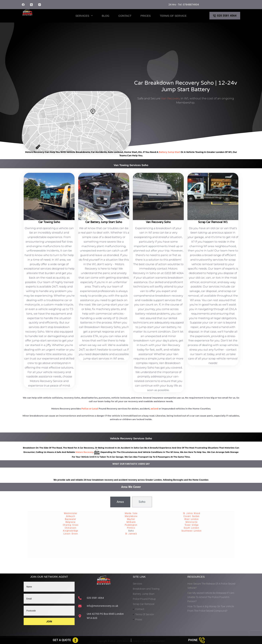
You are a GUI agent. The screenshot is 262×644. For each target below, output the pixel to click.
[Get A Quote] (65, 640)
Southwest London (191, 531)
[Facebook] (23, 5)
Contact (125, 16)
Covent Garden (191, 516)
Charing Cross (71, 525)
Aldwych (71, 516)
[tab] (120, 502)
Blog (106, 16)
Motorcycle (191, 522)
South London (191, 528)
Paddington (131, 525)
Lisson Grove (71, 534)
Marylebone (131, 516)
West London (191, 519)
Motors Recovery (39, 19)
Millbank (131, 522)
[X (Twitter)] (31, 5)
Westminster (71, 513)
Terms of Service (173, 16)
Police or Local (90, 409)
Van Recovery (170, 98)
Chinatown (71, 528)
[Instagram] (40, 5)
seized (154, 409)
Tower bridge (191, 525)
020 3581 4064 (225, 16)
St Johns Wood (192, 513)
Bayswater (71, 519)
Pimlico (131, 528)
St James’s (131, 534)
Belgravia (71, 522)
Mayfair (131, 519)
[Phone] (197, 640)
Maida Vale (131, 513)
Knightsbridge (71, 531)
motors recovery (85, 452)
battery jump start (169, 152)
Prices (146, 16)
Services (85, 16)
